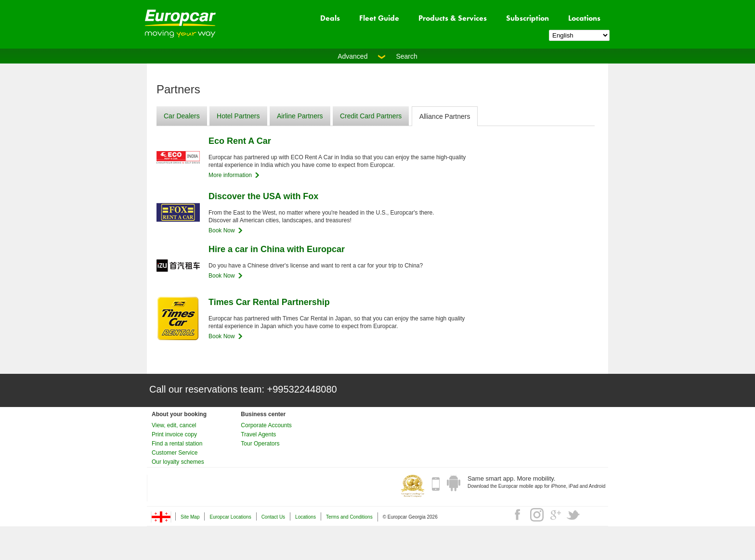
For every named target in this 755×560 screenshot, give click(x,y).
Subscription (527, 18)
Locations (584, 18)
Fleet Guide (379, 18)
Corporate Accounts (266, 425)
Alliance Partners (445, 116)
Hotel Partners (238, 116)
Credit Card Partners (371, 116)
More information (230, 175)
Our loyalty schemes (178, 462)
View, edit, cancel (174, 425)
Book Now (222, 230)
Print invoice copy (174, 434)
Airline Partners (300, 116)
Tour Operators (260, 444)
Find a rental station (177, 444)
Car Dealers (182, 116)
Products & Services (453, 18)
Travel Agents (258, 434)
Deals (330, 18)
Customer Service (175, 453)
